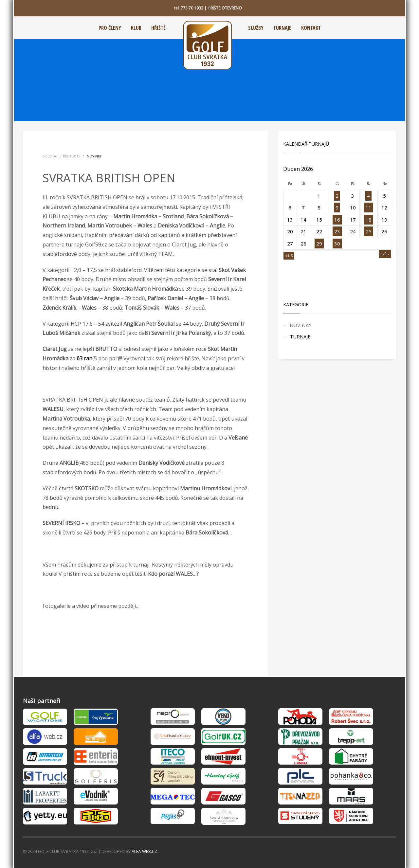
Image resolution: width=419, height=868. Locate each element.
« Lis (289, 256)
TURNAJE (300, 336)
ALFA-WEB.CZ (144, 851)
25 (369, 231)
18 (369, 220)
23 (337, 231)
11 (369, 208)
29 (319, 244)
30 (337, 244)
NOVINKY (94, 156)
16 (337, 220)
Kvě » (385, 254)
